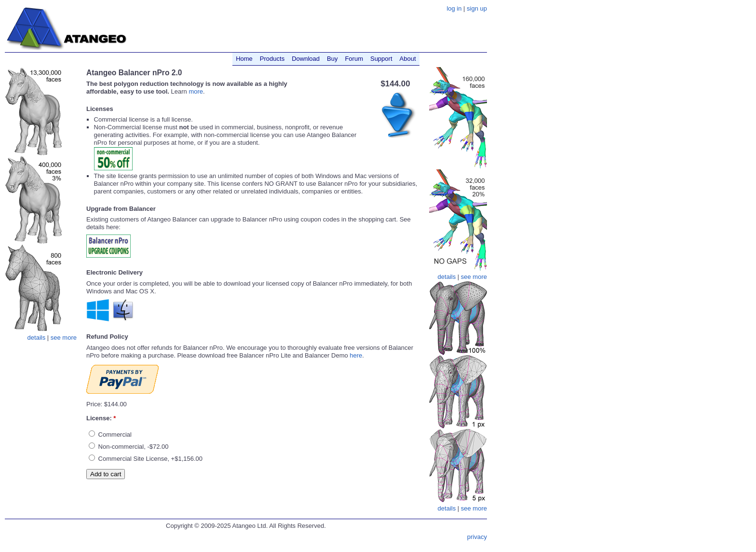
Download (306, 59)
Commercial (110, 435)
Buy (332, 59)
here (356, 355)
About (408, 59)
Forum (354, 59)
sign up (477, 8)
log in (454, 8)
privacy (477, 537)
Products (272, 59)
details (37, 338)
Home (244, 59)
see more (64, 338)
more (196, 91)
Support (381, 59)
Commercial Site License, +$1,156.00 (146, 459)
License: (101, 418)
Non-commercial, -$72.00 (129, 447)
